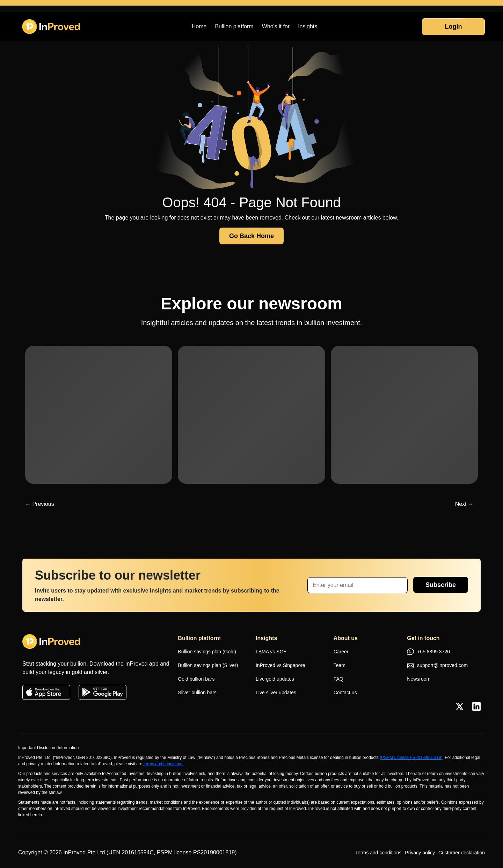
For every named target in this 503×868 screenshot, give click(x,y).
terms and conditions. (163, 764)
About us (346, 638)
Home (199, 26)
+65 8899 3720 (428, 652)
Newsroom (419, 679)
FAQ (338, 679)
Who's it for (276, 26)
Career (341, 652)
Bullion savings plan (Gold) (207, 652)
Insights (308, 26)
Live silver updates (276, 693)
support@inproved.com (437, 666)
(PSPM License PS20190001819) (411, 758)
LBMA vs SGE (271, 652)
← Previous (40, 504)
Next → (464, 504)
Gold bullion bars (196, 679)
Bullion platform (234, 26)
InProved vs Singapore (280, 665)
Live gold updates (275, 679)
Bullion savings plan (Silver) (208, 665)
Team (340, 665)
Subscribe (441, 585)
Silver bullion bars (197, 693)
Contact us (345, 693)
